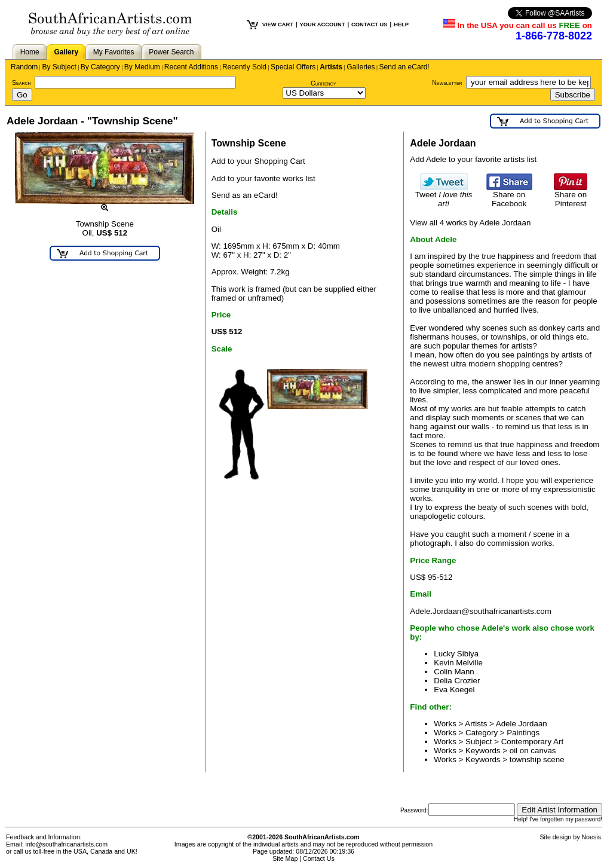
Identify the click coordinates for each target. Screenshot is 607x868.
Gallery (66, 52)
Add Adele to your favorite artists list (473, 159)
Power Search (171, 52)
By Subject (59, 67)
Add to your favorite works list (263, 178)
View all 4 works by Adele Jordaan (470, 223)
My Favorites (114, 52)
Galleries (361, 67)
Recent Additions (191, 67)
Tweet (444, 195)
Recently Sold (244, 67)
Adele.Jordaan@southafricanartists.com (481, 611)
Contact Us (319, 858)
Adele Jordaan (522, 724)
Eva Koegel (454, 690)
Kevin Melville (458, 663)
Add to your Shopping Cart (258, 161)
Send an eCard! (404, 67)
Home (30, 52)
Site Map (285, 858)
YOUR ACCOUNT (323, 25)
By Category (100, 67)
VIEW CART (278, 25)
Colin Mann (454, 672)
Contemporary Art (532, 742)
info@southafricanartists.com (67, 844)
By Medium (142, 67)
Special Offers (293, 67)
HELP (401, 25)
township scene (537, 759)
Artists (331, 67)
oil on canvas (533, 751)
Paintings (523, 733)
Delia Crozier (457, 681)
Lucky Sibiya (456, 654)
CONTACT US (369, 25)
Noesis (591, 837)
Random (24, 67)
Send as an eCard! (245, 195)
